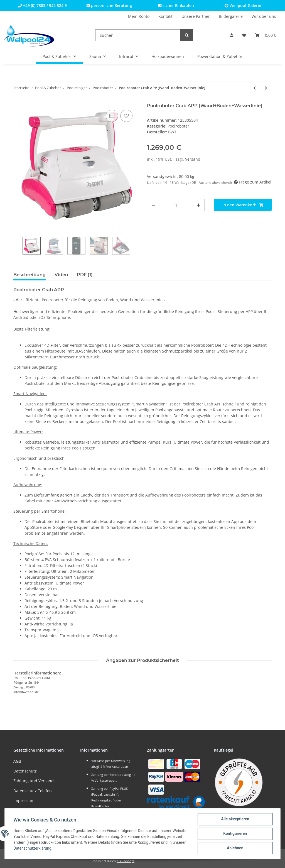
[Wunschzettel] (244, 35)
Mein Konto (139, 16)
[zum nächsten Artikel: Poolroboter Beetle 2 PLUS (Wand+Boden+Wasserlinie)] (266, 88)
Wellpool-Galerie (243, 5)
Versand (193, 159)
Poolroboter (178, 126)
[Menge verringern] (153, 205)
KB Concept (126, 861)
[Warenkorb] (266, 35)
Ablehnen (235, 848)
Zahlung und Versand (34, 781)
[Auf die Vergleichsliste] (112, 116)
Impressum (24, 800)
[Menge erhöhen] (198, 205)
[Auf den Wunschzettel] (126, 116)
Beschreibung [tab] (30, 275)
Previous (18, 246)
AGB (17, 761)
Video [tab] (61, 275)
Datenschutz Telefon (33, 791)
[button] (232, 35)
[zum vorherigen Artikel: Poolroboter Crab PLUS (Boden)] (255, 88)
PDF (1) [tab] (85, 275)
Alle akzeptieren (235, 819)
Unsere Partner (196, 16)
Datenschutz (25, 771)
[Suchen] (138, 35)
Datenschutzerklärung (51, 849)
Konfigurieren (235, 834)
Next (135, 246)
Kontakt (165, 16)
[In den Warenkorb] (243, 205)
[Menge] (176, 205)
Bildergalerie (231, 16)
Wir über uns (264, 16)
